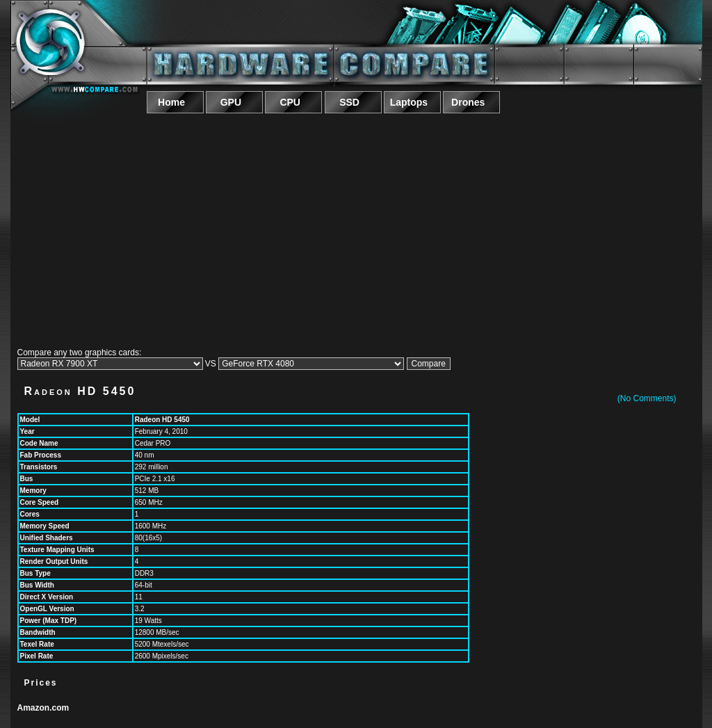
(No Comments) (647, 398)
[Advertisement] (356, 228)
